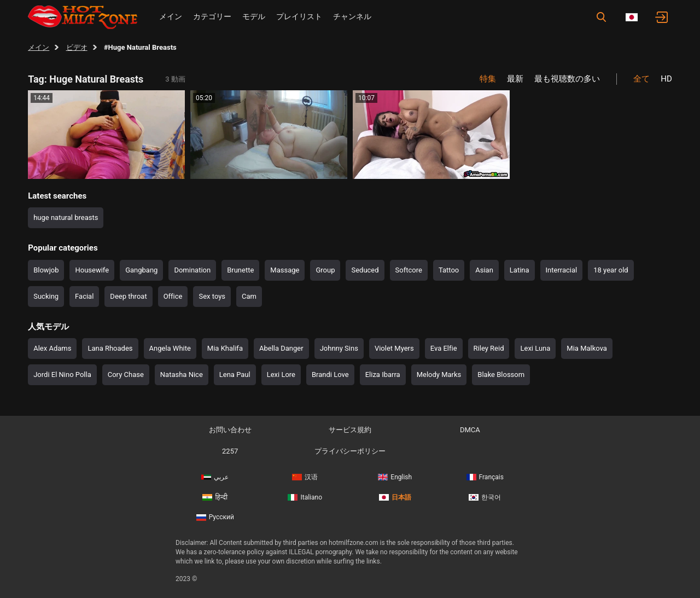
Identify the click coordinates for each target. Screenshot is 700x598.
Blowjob (46, 270)
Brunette (240, 270)
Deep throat (128, 296)
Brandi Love (330, 375)
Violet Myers (394, 348)
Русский (215, 517)
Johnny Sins (339, 348)
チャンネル (352, 16)
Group (325, 270)
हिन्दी (215, 497)
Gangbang (141, 270)
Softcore (409, 270)
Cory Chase (126, 375)
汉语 (305, 477)
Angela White (170, 348)
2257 (230, 451)
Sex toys (212, 296)
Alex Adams (52, 348)
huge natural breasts (66, 217)
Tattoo (449, 270)
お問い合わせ (230, 430)
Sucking (46, 296)
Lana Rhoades (110, 348)
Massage (285, 270)
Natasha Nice (182, 375)
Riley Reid (489, 348)
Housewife (92, 270)
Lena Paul (235, 375)
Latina (520, 270)
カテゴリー (212, 16)
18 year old (611, 270)
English (395, 477)
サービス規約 (350, 430)
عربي (215, 477)
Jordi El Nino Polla (62, 375)
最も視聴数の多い (567, 79)
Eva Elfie (444, 348)
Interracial (562, 270)
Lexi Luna (535, 348)
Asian (484, 270)
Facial (84, 296)
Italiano (305, 497)
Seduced (365, 270)
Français (485, 477)
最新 (515, 79)
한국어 (485, 497)
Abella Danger (281, 348)
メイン (171, 16)
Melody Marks (439, 375)
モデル (254, 16)
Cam (249, 296)
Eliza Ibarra (383, 375)
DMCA (470, 430)
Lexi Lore (281, 375)
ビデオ (77, 47)
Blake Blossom (501, 375)
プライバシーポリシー (350, 451)
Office (173, 296)
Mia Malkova (587, 348)
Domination (192, 270)
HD (666, 79)
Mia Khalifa (225, 348)
